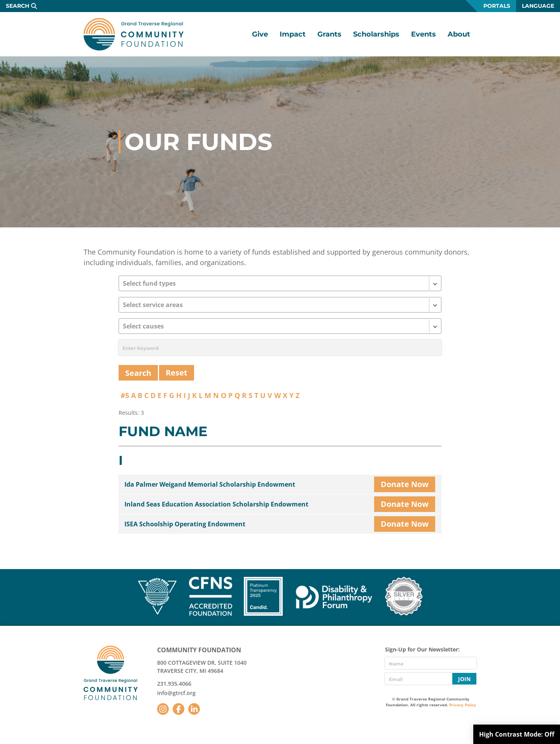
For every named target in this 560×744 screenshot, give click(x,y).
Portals (497, 6)
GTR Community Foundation (134, 34)
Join (464, 679)
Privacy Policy (463, 705)
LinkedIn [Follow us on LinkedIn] (194, 709)
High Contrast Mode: (517, 734)
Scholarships (376, 34)
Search (17, 6)
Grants (329, 34)
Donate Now (405, 484)
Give (260, 34)
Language (538, 6)
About (459, 34)
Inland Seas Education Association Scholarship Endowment (216, 504)
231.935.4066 (174, 684)
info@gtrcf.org (176, 693)
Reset (177, 373)
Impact (293, 34)
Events (423, 34)
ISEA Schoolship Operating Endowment (185, 524)
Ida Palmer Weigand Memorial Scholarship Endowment (210, 484)
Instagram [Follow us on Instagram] (163, 709)
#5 (125, 395)
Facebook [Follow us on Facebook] (178, 709)
